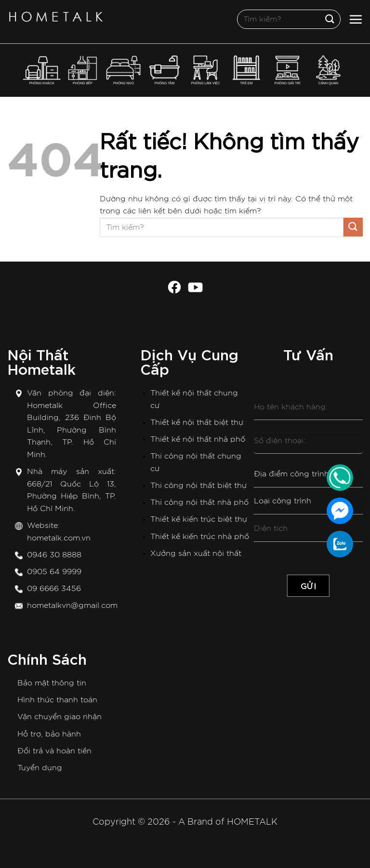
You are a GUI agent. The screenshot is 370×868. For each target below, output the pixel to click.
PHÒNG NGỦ (123, 70)
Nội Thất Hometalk (41, 361)
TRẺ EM (246, 70)
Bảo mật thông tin (52, 683)
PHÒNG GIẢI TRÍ (287, 70)
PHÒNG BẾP (83, 70)
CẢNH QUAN (328, 70)
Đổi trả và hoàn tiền (54, 751)
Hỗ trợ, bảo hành (49, 734)
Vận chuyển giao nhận (59, 717)
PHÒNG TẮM (164, 70)
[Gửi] (330, 19)
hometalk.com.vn (59, 538)
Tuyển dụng (40, 768)
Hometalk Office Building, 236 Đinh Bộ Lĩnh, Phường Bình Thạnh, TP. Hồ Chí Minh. (72, 430)
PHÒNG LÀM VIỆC (206, 70)
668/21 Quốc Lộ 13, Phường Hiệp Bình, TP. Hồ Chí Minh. (72, 496)
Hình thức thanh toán (57, 700)
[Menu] (356, 19)
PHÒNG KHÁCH (42, 70)
